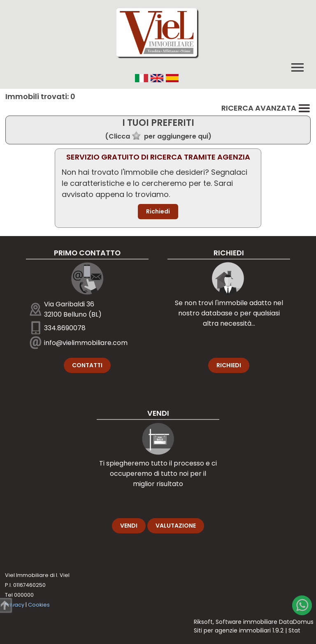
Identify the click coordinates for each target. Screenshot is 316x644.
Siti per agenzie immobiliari (232, 630)
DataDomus (296, 622)
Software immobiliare (246, 622)
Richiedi (158, 211)
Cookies (39, 605)
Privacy (15, 605)
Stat (294, 630)
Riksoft (203, 622)
